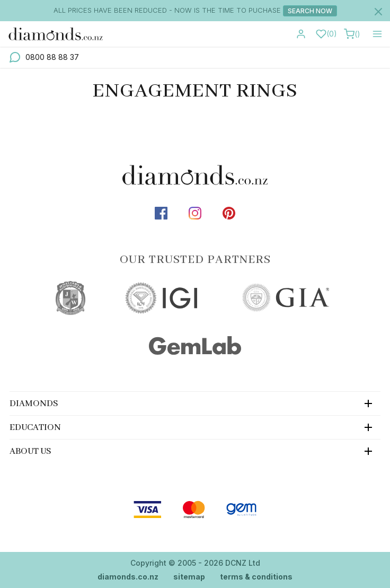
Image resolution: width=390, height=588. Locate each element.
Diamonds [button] (34, 404)
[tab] (195, 403)
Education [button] (35, 428)
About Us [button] (30, 451)
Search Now (310, 11)
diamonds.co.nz (128, 577)
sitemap (189, 577)
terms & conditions (256, 577)
